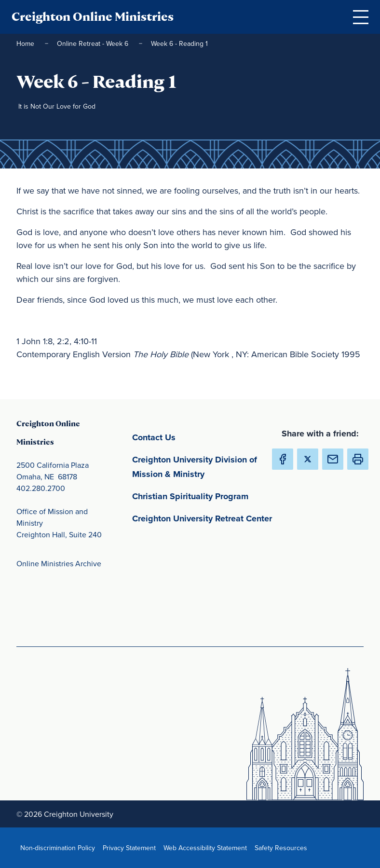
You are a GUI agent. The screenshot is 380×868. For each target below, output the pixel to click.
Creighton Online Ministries (93, 17)
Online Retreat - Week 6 (94, 43)
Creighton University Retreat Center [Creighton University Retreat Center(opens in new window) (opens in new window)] (204, 518)
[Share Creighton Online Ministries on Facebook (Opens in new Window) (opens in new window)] (283, 459)
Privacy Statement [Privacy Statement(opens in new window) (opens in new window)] (131, 847)
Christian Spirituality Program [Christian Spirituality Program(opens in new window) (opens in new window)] (204, 496)
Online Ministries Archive (59, 563)
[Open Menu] (361, 17)
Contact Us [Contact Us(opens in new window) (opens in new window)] (199, 437)
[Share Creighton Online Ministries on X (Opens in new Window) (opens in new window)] (308, 459)
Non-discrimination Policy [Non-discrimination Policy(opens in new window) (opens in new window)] (60, 847)
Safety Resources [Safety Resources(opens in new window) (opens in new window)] (283, 847)
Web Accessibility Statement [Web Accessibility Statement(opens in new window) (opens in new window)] (207, 847)
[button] (358, 459)
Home (26, 43)
